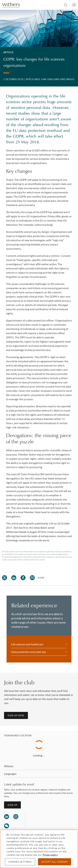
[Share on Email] (32, 578)
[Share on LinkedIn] (14, 578)
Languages (10, 774)
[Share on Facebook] (23, 578)
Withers (9, 766)
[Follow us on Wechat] (7, 826)
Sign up (12, 805)
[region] (39, 849)
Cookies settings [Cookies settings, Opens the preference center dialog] (20, 862)
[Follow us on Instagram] (16, 817)
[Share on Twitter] (5, 578)
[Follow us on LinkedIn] (7, 817)
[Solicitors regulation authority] (45, 822)
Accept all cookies (55, 862)
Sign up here (16, 715)
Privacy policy (50, 855)
